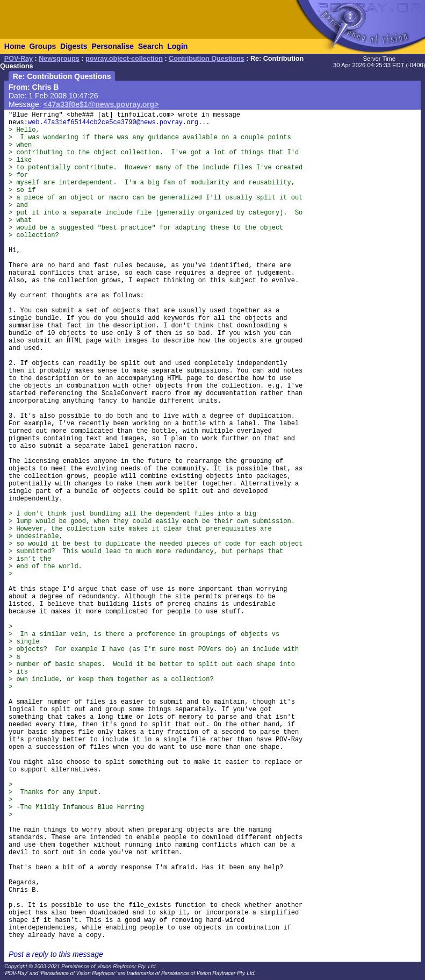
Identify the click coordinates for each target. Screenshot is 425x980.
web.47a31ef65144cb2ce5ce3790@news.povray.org (113, 123)
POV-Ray (19, 59)
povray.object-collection (124, 59)
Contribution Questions (207, 59)
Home (15, 46)
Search (151, 46)
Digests (74, 46)
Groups (42, 46)
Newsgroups (59, 59)
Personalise (113, 46)
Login (177, 46)
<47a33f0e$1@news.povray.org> (101, 104)
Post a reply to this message (56, 954)
